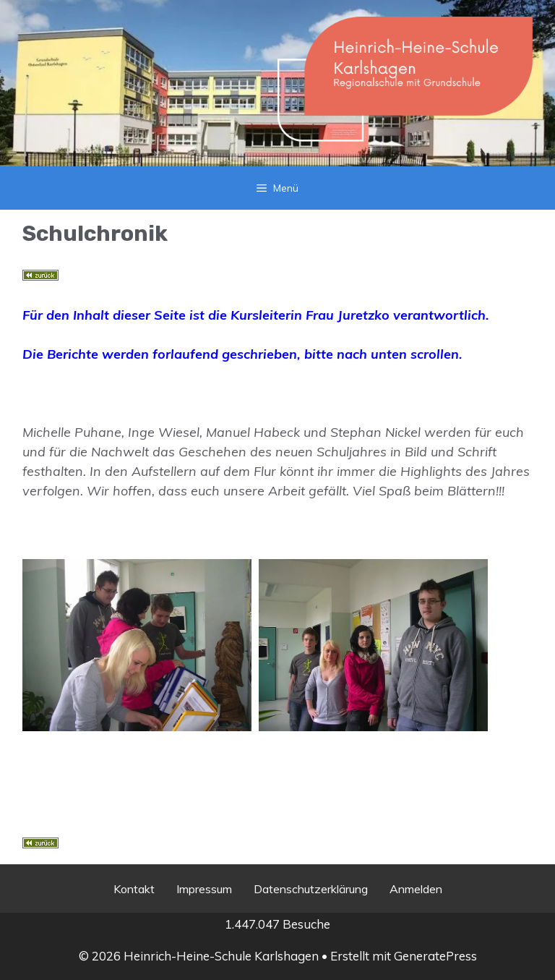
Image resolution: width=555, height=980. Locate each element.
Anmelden (416, 889)
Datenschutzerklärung (311, 889)
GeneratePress (435, 956)
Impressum (204, 889)
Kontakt (134, 889)
